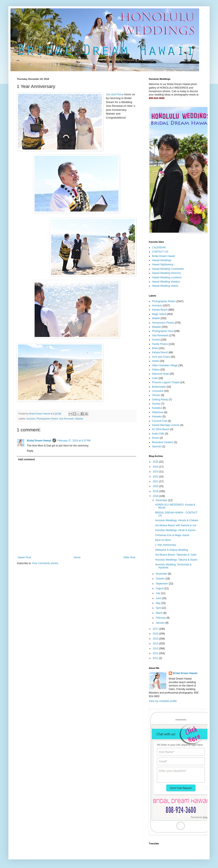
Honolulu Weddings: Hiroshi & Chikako (177, 520)
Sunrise (156, 404)
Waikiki (156, 318)
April (159, 608)
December (162, 500)
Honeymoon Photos (163, 323)
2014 (156, 644)
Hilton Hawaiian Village (165, 365)
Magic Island (159, 314)
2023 (156, 472)
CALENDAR (159, 248)
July (158, 593)
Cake (155, 378)
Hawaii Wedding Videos (165, 286)
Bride (155, 348)
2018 (156, 496)
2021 (156, 481)
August (160, 588)
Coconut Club (160, 421)
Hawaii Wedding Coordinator (168, 269)
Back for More (163, 540)
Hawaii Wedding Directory (166, 273)
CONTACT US (160, 252)
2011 (156, 658)
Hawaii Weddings (162, 260)
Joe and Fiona (115, 94)
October (161, 579)
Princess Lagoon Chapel (166, 382)
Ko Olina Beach (161, 429)
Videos (156, 370)
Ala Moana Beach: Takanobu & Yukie (176, 555)
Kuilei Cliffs (158, 434)
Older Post (129, 557)
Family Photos (160, 344)
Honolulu (31, 419)
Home (77, 557)
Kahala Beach (160, 310)
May (158, 603)
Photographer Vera (163, 331)
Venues (156, 395)
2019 (156, 491)
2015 (156, 639)
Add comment (26, 459)
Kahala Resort (160, 352)
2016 (156, 634)
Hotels (156, 361)
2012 (156, 653)
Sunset (156, 340)
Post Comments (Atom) (45, 563)
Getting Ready (160, 400)
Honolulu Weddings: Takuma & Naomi (176, 560)
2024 (156, 467)
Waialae (79, 419)
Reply (30, 451)
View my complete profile (163, 701)
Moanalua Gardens (163, 442)
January (161, 623)
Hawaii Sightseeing (163, 264)
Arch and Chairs (161, 357)
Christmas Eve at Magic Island (172, 535)
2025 (156, 462)
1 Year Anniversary (166, 545)
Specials (157, 446)
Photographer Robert (47, 419)
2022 (156, 477)
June (159, 598)
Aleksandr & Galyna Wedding (172, 550)
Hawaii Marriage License (166, 425)
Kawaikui (157, 408)
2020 (156, 486)
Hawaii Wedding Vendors (166, 282)
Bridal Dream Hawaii (39, 441)
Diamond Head (160, 374)
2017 (156, 629)
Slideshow (158, 412)
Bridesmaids (159, 387)
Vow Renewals (66, 419)
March (160, 613)
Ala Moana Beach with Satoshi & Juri (176, 525)
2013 (156, 649)
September (162, 584)
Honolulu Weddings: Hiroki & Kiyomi (175, 530)
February (161, 618)
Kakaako (157, 417)
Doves (156, 438)
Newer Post (24, 557)
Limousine (158, 391)
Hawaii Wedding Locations (167, 277)
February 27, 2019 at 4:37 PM (74, 441)
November (162, 574)
